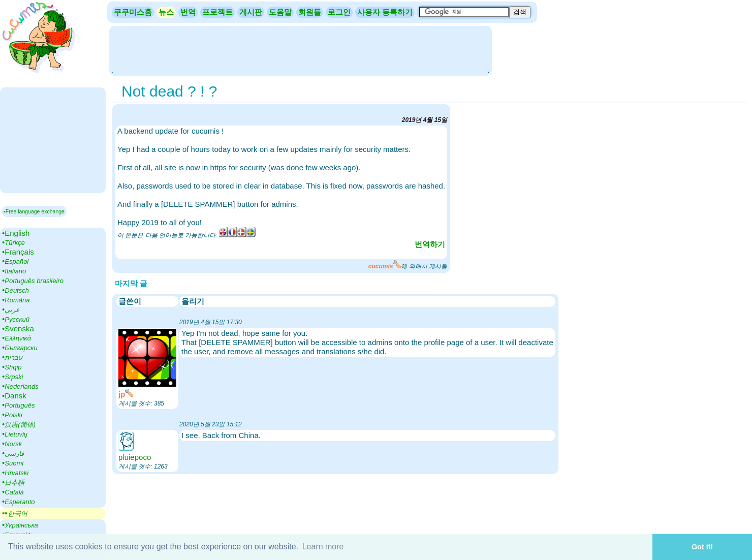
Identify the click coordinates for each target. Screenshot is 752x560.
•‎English (16, 233)
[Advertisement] (300, 50)
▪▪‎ (15, 513)
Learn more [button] (323, 547)
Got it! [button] (702, 547)
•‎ (13, 242)
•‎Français (18, 252)
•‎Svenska (18, 329)
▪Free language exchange (34, 211)
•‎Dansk (14, 396)
